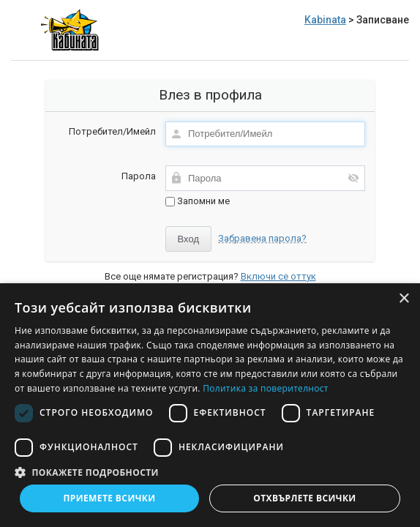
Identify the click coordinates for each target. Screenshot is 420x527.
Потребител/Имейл (112, 131)
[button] (210, 472)
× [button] (404, 299)
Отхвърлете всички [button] (304, 498)
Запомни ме (198, 201)
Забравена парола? (262, 238)
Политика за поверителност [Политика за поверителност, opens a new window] (266, 388)
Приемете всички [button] (109, 498)
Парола (139, 176)
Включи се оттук (278, 276)
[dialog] (210, 405)
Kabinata (325, 20)
